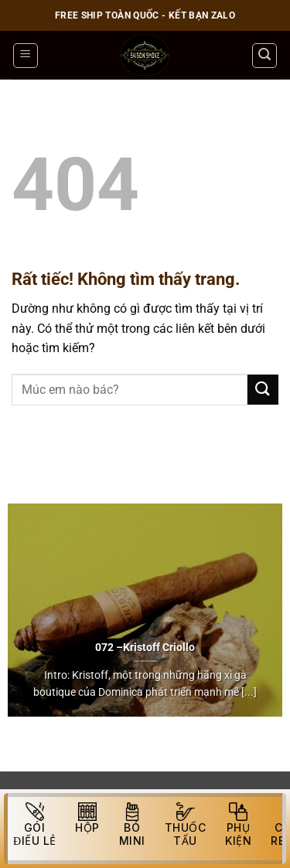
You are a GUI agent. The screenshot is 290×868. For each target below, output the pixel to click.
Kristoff (142, 647)
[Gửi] (263, 390)
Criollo (179, 647)
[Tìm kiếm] (264, 56)
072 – (109, 647)
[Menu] (26, 56)
